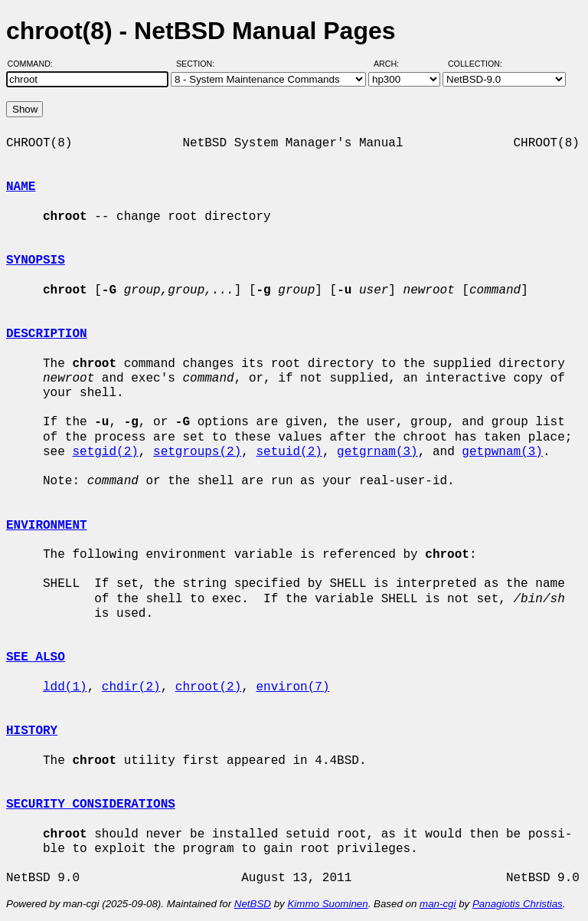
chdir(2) (131, 687)
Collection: (475, 64)
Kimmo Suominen (327, 904)
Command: (35, 64)
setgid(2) (105, 452)
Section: (199, 64)
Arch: (393, 64)
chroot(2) (208, 687)
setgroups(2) (197, 452)
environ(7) (292, 687)
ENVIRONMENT (47, 526)
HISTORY (32, 731)
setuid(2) (289, 452)
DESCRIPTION (47, 334)
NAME (21, 187)
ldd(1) (65, 687)
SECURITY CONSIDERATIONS (91, 805)
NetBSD (253, 904)
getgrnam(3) (377, 452)
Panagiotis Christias (518, 904)
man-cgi (438, 904)
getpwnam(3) (502, 452)
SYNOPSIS (36, 261)
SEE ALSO (36, 657)
